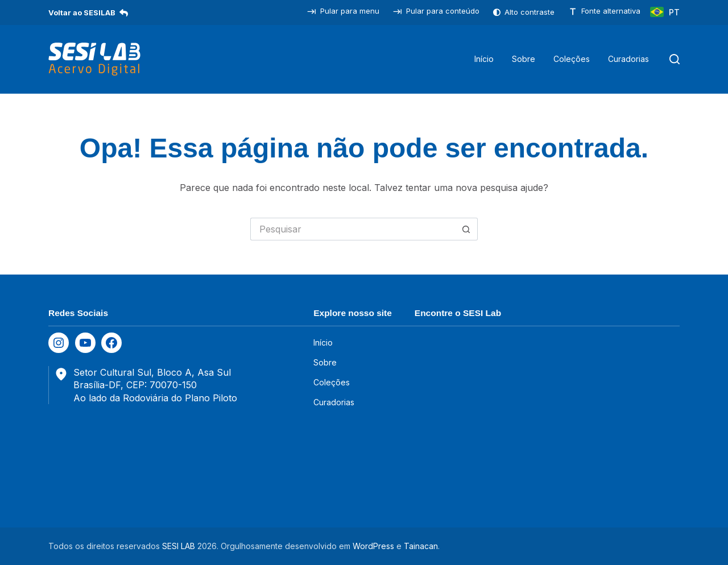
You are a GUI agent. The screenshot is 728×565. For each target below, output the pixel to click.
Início (484, 59)
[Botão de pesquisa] (466, 229)
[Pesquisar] (675, 59)
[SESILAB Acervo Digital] (94, 59)
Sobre (524, 59)
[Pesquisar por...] (353, 229)
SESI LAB (179, 546)
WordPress (373, 546)
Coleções (572, 59)
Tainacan (421, 546)
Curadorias (628, 59)
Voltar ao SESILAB (88, 13)
